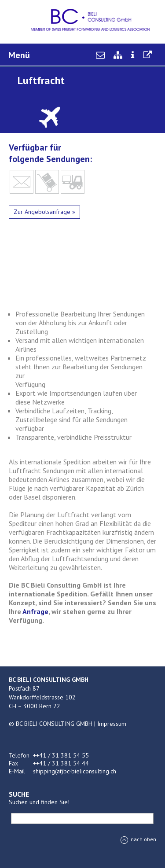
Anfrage (35, 611)
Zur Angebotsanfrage (42, 212)
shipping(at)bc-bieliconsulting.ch (75, 771)
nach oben (138, 839)
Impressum (112, 724)
